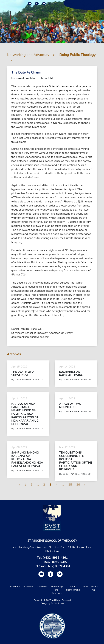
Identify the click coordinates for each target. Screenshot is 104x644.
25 (70, 485)
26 (78, 485)
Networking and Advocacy (28, 55)
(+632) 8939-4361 (55, 558)
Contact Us (94, 588)
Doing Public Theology (77, 55)
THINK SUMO (57, 603)
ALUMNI (69, 3)
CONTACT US (55, 3)
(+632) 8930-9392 (55, 562)
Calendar (42, 587)
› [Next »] (85, 485)
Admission (29, 587)
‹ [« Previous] (19, 485)
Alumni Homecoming (73, 588)
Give (86, 587)
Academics (14, 587)
